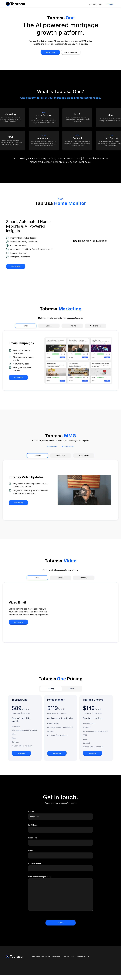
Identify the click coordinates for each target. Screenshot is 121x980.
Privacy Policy (69, 956)
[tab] (51, 689)
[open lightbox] (90, 243)
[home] (15, 4)
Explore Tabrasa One (71, 52)
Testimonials (52, 446)
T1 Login (110, 4)
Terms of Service (83, 956)
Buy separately (68, 446)
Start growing (50, 52)
